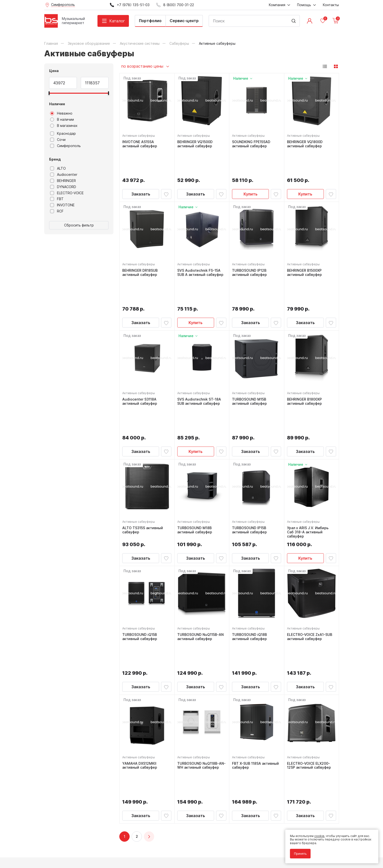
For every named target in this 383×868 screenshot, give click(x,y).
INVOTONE (62, 205)
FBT (57, 199)
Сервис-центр (184, 21)
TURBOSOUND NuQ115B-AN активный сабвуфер (202, 557)
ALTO (58, 168)
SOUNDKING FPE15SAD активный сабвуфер (252, 143)
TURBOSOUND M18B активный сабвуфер (196, 451)
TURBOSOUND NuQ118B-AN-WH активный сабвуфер (199, 662)
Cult (106, 857)
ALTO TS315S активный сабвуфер (144, 451)
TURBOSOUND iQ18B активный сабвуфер (251, 557)
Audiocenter (64, 175)
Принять (298, 851)
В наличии (62, 120)
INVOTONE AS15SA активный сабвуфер (141, 143)
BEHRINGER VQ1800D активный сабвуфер (306, 143)
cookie (317, 834)
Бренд (55, 159)
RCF (57, 211)
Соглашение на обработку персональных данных (81, 846)
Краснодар (63, 134)
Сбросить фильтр (79, 225)
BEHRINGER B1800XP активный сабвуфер (306, 348)
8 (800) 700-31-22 (215, 756)
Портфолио (150, 21)
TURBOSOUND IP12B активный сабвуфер (251, 245)
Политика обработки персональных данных (77, 842)
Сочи (58, 140)
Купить (251, 167)
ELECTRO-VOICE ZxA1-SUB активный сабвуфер (311, 557)
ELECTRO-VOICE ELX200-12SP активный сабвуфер (310, 660)
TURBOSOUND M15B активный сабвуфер (251, 348)
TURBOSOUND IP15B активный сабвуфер (251, 451)
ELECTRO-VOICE (67, 193)
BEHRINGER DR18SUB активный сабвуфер (141, 245)
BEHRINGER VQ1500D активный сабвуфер (196, 143)
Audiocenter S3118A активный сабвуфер (141, 348)
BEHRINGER (63, 181)
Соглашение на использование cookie (73, 849)
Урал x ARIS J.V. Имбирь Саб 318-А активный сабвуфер (309, 453)
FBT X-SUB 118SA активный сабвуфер (251, 660)
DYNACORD (63, 187)
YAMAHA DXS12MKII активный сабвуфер (141, 660)
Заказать (141, 167)
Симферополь (65, 146)
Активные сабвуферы (140, 134)
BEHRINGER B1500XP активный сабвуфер (306, 245)
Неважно (61, 113)
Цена (54, 71)
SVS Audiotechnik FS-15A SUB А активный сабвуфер (202, 245)
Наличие (57, 104)
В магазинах (64, 126)
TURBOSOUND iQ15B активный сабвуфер (141, 557)
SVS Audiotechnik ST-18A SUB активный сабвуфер (200, 348)
